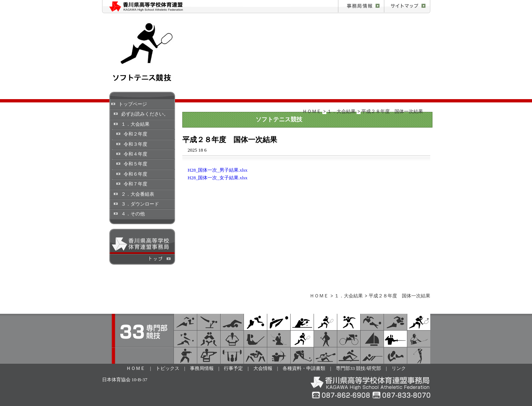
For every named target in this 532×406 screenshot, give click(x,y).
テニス (302, 339)
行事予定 (233, 368)
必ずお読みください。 (145, 114)
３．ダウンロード (140, 204)
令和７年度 (135, 184)
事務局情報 (361, 7)
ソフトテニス (325, 322)
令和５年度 (135, 164)
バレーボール (279, 322)
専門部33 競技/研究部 (358, 368)
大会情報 (263, 368)
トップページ (133, 104)
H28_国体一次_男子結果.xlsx (218, 170)
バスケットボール (255, 322)
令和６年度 (135, 174)
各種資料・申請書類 (304, 368)
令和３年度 (135, 144)
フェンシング (395, 339)
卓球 (302, 322)
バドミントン (419, 322)
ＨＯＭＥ (312, 111)
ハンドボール (349, 322)
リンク (399, 368)
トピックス (168, 368)
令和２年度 (135, 134)
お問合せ (407, 7)
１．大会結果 (135, 124)
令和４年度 (135, 154)
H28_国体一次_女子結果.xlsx (218, 178)
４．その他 (133, 214)
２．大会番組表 (138, 194)
